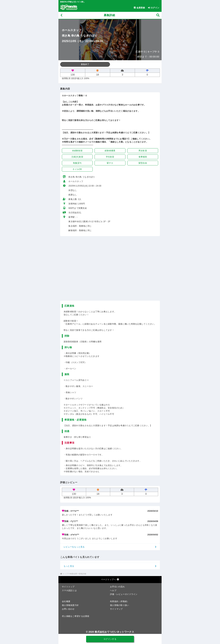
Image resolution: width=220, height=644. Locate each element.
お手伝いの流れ (117, 587)
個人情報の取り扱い (120, 605)
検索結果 (73, 574)
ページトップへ (110, 579)
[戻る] (61, 15)
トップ (65, 574)
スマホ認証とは (69, 590)
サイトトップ (68, 587)
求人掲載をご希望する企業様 (76, 616)
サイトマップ (116, 609)
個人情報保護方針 (70, 605)
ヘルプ (113, 590)
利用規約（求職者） (120, 601)
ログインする (110, 639)
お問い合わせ (68, 609)
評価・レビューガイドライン (124, 594)
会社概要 (66, 601)
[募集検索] (158, 15)
